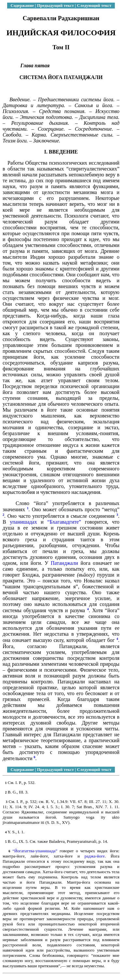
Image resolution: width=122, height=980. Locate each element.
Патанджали (64, 563)
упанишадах (23, 522)
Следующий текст (94, 5)
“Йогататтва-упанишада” (35, 851)
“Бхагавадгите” (64, 522)
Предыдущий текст (55, 5)
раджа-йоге (95, 856)
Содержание (22, 5)
